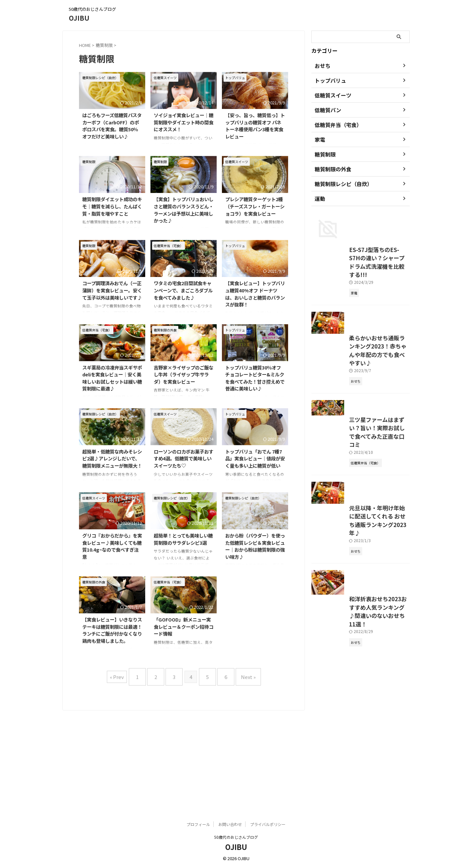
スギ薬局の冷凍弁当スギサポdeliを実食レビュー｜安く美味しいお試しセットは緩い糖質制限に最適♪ (112, 378)
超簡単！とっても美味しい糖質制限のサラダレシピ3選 (183, 539)
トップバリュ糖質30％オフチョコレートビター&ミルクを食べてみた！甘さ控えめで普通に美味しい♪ (255, 378)
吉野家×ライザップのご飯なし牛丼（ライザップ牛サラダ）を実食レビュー (184, 374)
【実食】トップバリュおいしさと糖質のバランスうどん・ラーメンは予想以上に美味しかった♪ (184, 210)
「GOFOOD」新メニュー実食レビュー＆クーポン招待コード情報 (184, 626)
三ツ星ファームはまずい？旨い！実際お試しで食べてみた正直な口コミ (360, 525)
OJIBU (79, 18)
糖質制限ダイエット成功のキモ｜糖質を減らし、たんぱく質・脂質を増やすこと (112, 206)
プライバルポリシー (268, 825)
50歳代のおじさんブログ (236, 837)
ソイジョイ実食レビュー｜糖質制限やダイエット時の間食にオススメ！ (184, 122)
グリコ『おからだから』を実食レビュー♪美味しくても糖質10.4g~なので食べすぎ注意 (112, 546)
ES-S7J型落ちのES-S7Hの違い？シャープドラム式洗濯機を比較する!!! (360, 318)
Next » (240, 674)
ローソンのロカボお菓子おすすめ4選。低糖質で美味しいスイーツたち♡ (184, 458)
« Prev (127, 674)
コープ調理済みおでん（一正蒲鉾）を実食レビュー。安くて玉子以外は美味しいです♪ (112, 290)
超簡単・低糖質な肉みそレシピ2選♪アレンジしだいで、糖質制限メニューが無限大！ (112, 458)
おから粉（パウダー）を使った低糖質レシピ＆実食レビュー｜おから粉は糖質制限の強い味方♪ (255, 546)
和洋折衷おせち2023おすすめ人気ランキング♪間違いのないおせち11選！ (360, 760)
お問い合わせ (230, 825)
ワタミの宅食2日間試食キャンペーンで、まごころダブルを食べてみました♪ (183, 290)
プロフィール (198, 825)
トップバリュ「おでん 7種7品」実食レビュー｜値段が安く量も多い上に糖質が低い (255, 458)
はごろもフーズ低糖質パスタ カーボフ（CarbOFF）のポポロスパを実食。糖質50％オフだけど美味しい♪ (112, 126)
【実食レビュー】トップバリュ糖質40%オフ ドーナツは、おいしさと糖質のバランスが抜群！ (255, 294)
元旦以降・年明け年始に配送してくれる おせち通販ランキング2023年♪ (360, 639)
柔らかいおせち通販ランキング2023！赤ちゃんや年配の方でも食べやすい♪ (360, 432)
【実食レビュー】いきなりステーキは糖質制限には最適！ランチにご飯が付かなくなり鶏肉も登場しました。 (112, 630)
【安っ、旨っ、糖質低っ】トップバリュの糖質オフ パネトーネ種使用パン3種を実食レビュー (255, 126)
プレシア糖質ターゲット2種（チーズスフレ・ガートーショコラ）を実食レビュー (255, 206)
